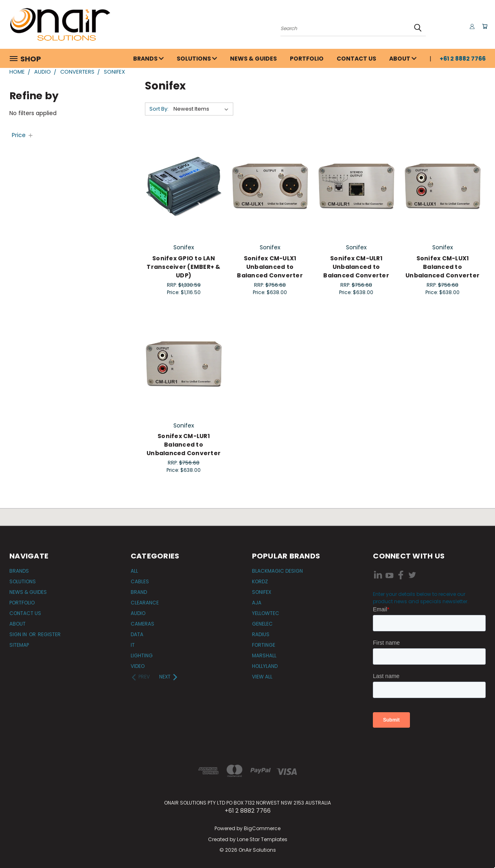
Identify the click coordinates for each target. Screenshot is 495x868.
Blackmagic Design (277, 571)
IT (133, 645)
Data (137, 634)
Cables (140, 581)
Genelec (262, 624)
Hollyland (265, 666)
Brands (148, 59)
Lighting (142, 655)
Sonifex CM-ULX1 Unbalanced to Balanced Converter (270, 267)
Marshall (264, 655)
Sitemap (19, 645)
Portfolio (307, 59)
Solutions (197, 59)
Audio (138, 613)
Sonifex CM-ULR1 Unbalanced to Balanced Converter (356, 267)
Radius (261, 634)
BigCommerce (262, 828)
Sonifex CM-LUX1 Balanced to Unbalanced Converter (442, 267)
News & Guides (253, 59)
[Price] (23, 135)
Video (138, 666)
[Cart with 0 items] (484, 26)
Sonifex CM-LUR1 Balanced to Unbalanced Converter (184, 445)
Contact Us (356, 59)
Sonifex (262, 592)
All (134, 571)
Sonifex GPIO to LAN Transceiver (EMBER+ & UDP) (183, 267)
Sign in (19, 634)
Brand (139, 592)
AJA (257, 603)
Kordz (260, 581)
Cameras (142, 624)
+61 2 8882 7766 (463, 59)
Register (49, 634)
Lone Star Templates (262, 839)
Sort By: (159, 109)
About (403, 59)
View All (262, 677)
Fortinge (264, 645)
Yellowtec (266, 613)
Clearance (145, 603)
